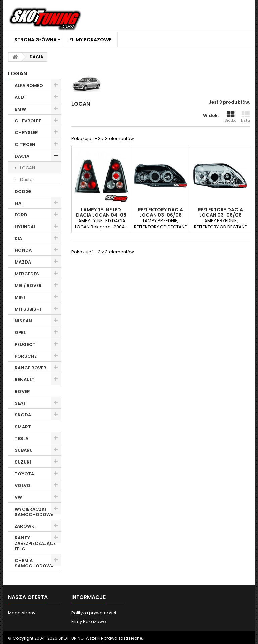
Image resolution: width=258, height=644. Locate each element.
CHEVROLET (28, 121)
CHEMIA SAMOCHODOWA (34, 563)
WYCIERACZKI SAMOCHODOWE (34, 512)
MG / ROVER (28, 286)
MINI (20, 297)
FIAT (20, 203)
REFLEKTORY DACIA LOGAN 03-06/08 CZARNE (161, 215)
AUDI (20, 97)
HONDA (23, 250)
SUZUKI (23, 462)
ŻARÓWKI (25, 526)
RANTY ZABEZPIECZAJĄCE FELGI (35, 543)
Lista (245, 117)
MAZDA (23, 262)
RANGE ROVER (31, 368)
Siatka (231, 117)
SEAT (20, 403)
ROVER (22, 391)
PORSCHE (26, 356)
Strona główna (36, 40)
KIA (18, 238)
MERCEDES (27, 274)
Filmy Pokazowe (90, 40)
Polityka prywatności (94, 613)
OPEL (20, 333)
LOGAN (27, 168)
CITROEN (25, 144)
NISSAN (23, 321)
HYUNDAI (25, 227)
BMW (20, 109)
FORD (21, 215)
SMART (23, 427)
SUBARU (24, 450)
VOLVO (23, 486)
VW (18, 497)
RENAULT (25, 380)
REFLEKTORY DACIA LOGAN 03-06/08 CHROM (220, 215)
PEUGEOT (25, 344)
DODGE (23, 191)
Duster (27, 180)
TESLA (21, 438)
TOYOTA (24, 474)
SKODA (23, 415)
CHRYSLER (26, 133)
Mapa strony (22, 613)
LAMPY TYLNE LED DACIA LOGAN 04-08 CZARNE (101, 215)
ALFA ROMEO (29, 86)
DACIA (22, 156)
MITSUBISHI (28, 309)
